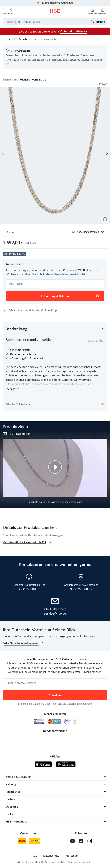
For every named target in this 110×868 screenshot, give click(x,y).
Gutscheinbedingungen (79, 704)
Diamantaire (11, 79)
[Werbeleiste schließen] (105, 31)
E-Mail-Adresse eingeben (21, 683)
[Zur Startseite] (55, 11)
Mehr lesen (12, 389)
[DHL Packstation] (35, 841)
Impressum (72, 855)
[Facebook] (81, 841)
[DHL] (22, 841)
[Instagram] (90, 841)
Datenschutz (51, 855)
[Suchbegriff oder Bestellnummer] (45, 22)
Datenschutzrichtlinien (45, 704)
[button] (55, 329)
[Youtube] (72, 841)
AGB (35, 855)
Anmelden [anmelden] (55, 695)
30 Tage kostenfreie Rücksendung (55, 3)
